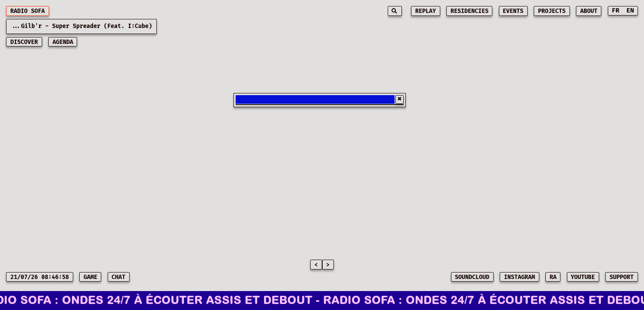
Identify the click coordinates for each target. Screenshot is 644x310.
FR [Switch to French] (616, 11)
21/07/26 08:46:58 (40, 277)
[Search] (395, 11)
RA (553, 277)
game (90, 277)
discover (24, 42)
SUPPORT (622, 277)
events (513, 11)
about (589, 11)
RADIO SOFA (28, 11)
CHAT (118, 277)
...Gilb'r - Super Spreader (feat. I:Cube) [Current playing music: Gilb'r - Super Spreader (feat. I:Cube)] (81, 26)
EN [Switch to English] (630, 11)
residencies (470, 11)
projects (552, 11)
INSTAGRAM (520, 277)
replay (426, 11)
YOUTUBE (583, 277)
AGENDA (63, 42)
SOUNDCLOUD (472, 277)
